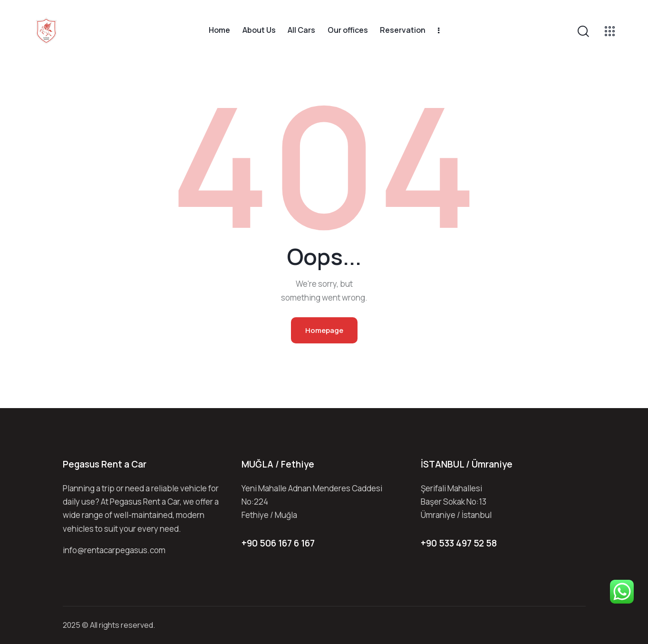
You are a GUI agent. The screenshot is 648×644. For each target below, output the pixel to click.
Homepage (324, 330)
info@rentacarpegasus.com (114, 550)
